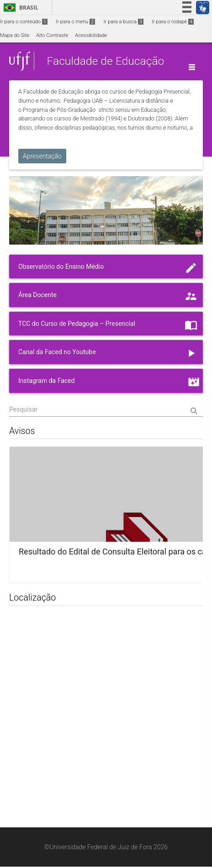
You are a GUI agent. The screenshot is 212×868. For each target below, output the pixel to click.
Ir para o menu (75, 22)
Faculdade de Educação (105, 61)
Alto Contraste (52, 35)
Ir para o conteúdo (24, 22)
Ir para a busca (123, 22)
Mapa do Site (15, 35)
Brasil (19, 8)
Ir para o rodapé (173, 22)
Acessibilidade (91, 35)
